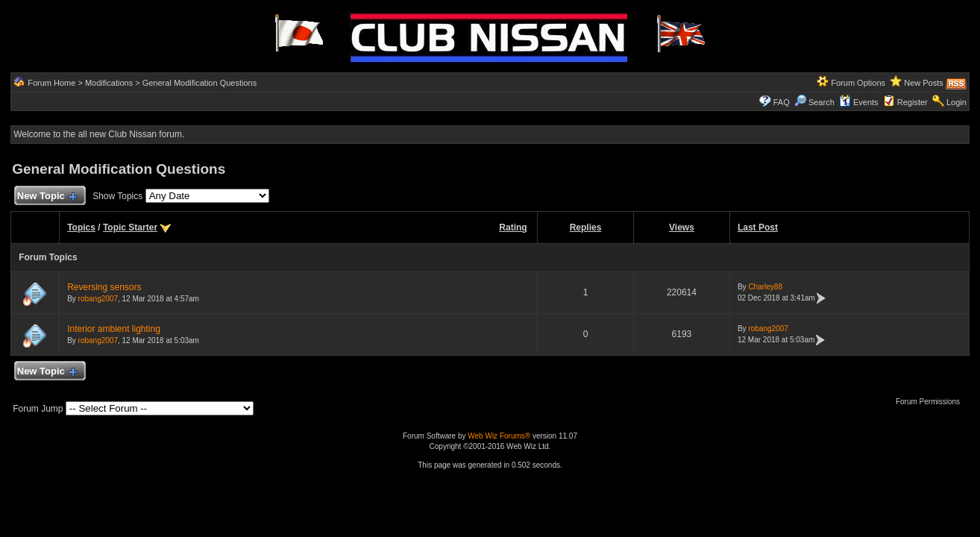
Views (682, 227)
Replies (586, 227)
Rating (513, 227)
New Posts (924, 83)
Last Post (758, 227)
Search (814, 102)
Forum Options (858, 83)
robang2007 (98, 299)
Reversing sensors (104, 287)
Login (957, 102)
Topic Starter (130, 227)
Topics (81, 227)
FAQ (782, 102)
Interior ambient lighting (114, 329)
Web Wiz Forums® (499, 436)
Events (859, 102)
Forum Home (51, 83)
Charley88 (765, 287)
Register (913, 102)
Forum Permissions (932, 402)
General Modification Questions (200, 83)
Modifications (109, 83)
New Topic (47, 197)
